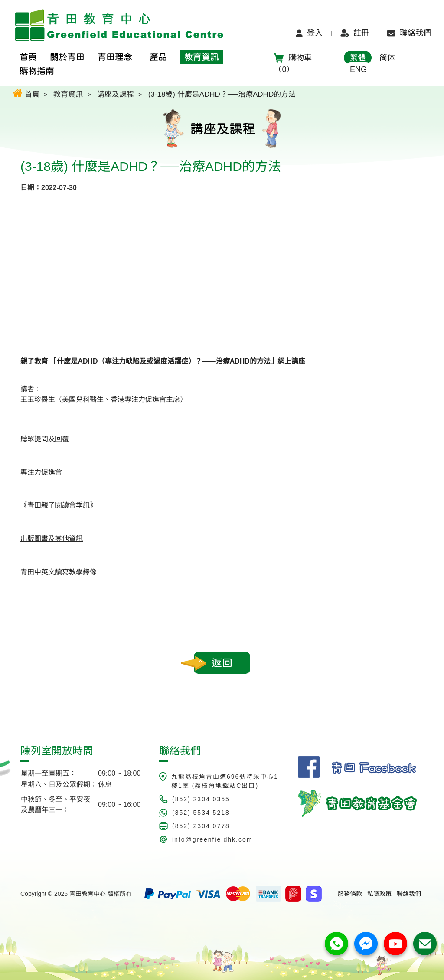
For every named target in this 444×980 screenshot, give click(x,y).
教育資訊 (68, 94)
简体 (387, 58)
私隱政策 (379, 894)
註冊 (355, 33)
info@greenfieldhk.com (212, 839)
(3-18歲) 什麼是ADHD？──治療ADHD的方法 (222, 94)
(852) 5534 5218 (201, 813)
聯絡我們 (409, 33)
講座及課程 (116, 94)
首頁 (26, 93)
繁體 (358, 58)
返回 (222, 663)
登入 (309, 33)
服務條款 (350, 894)
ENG (358, 69)
